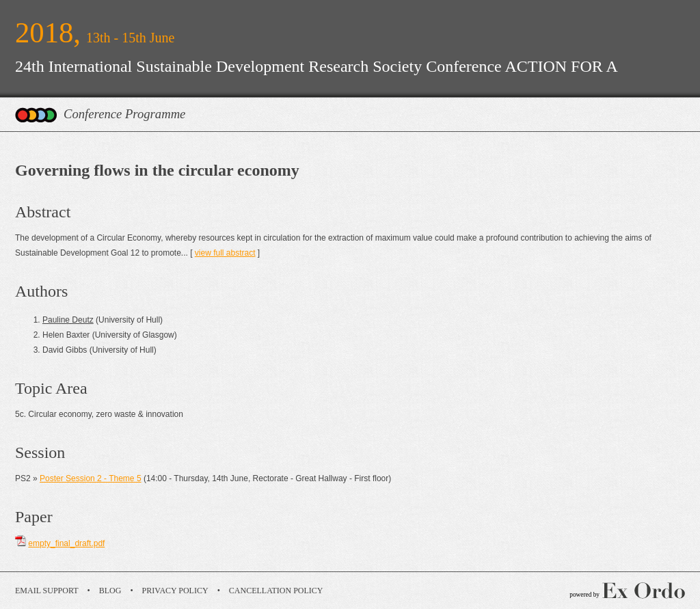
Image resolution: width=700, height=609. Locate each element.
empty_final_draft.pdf (66, 543)
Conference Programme (124, 114)
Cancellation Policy (276, 591)
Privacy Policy (175, 591)
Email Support (47, 591)
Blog (110, 591)
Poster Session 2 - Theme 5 (91, 478)
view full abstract (225, 253)
